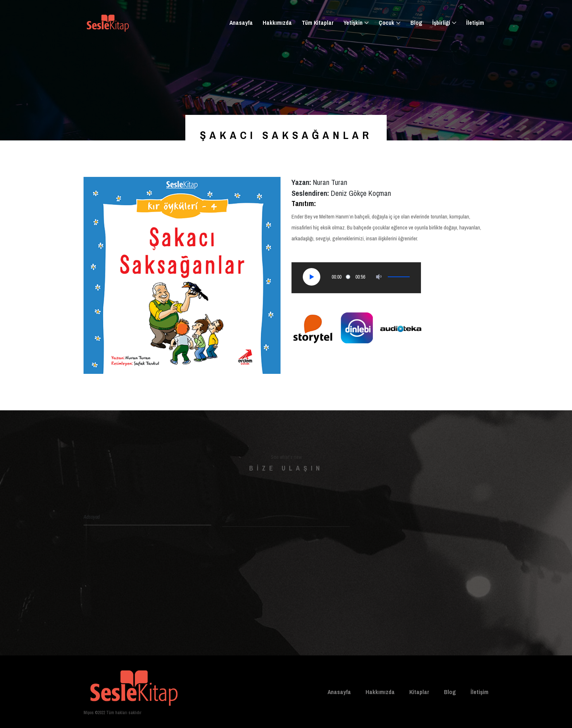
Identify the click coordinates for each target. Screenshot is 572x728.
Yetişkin (353, 23)
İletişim (475, 23)
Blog (416, 23)
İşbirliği (441, 23)
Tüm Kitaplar (318, 23)
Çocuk (387, 23)
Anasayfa (241, 23)
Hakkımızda (277, 23)
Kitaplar (419, 692)
